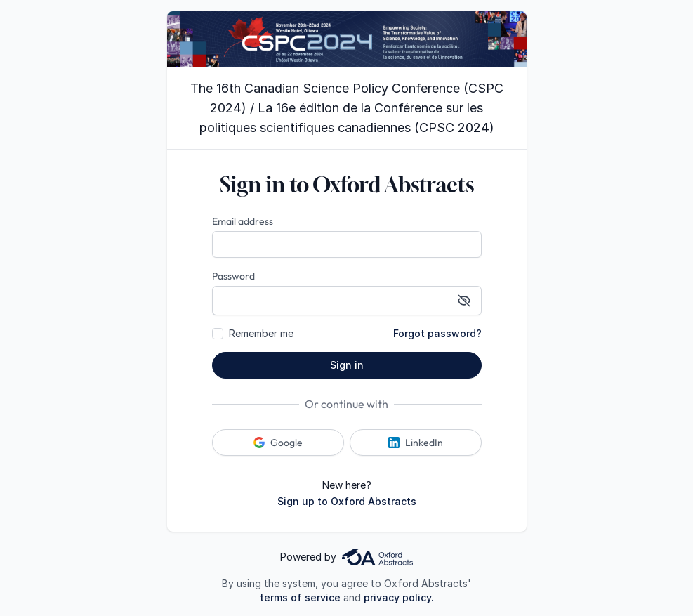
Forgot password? (437, 333)
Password (233, 276)
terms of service (300, 597)
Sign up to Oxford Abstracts (347, 501)
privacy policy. (399, 597)
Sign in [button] (347, 365)
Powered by (346, 557)
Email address (243, 221)
